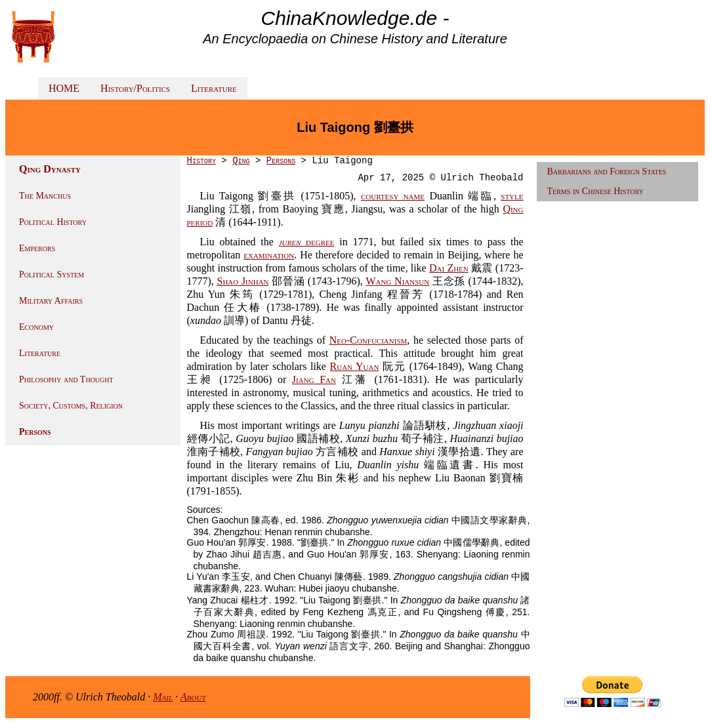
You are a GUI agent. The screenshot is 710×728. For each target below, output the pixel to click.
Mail (163, 697)
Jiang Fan (314, 379)
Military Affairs (51, 301)
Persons (35, 432)
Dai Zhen (449, 268)
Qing (241, 161)
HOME (64, 88)
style (512, 196)
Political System (52, 274)
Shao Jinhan (243, 281)
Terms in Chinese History (595, 191)
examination (269, 255)
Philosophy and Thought (66, 379)
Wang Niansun (398, 281)
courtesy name (393, 196)
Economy (36, 327)
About (193, 697)
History (201, 161)
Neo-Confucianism (368, 340)
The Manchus (45, 196)
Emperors (37, 248)
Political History (53, 222)
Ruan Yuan (355, 366)
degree (307, 242)
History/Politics (135, 88)
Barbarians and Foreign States (607, 172)
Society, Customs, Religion (71, 406)
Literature (214, 88)
